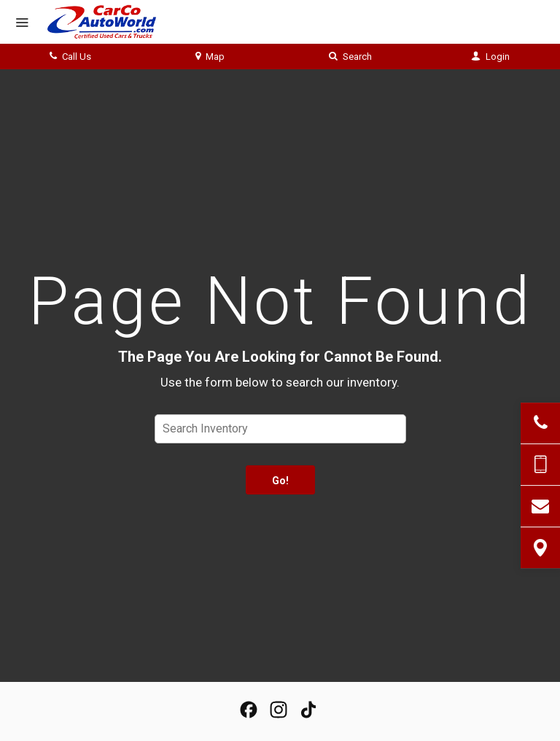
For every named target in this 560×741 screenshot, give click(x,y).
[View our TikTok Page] (308, 710)
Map (210, 57)
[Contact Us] (540, 506)
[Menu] (22, 23)
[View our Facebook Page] (249, 710)
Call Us (70, 57)
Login (490, 57)
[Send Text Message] (540, 465)
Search (350, 57)
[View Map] (540, 548)
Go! (280, 481)
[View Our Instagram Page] (279, 710)
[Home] (113, 22)
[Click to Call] (540, 423)
